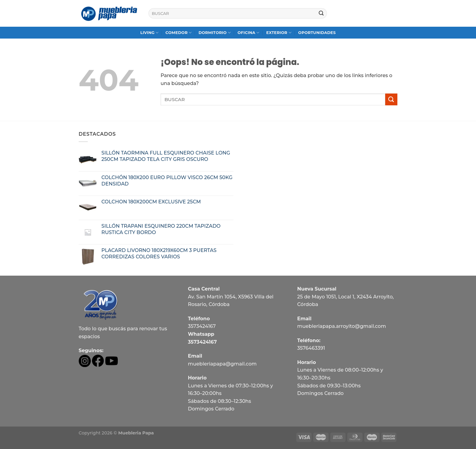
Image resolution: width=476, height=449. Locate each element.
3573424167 (202, 326)
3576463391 (311, 348)
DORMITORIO (215, 33)
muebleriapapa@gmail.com (222, 364)
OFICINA (248, 33)
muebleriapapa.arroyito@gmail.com (342, 326)
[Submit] (321, 13)
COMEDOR (179, 33)
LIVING (149, 33)
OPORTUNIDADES (317, 33)
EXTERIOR (279, 33)
